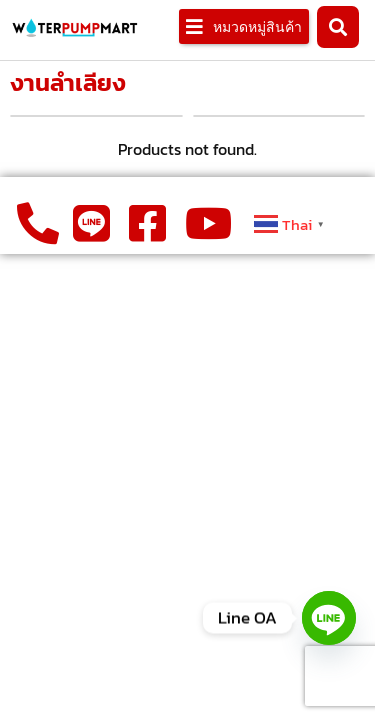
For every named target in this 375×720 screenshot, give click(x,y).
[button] (244, 26)
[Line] (329, 618)
